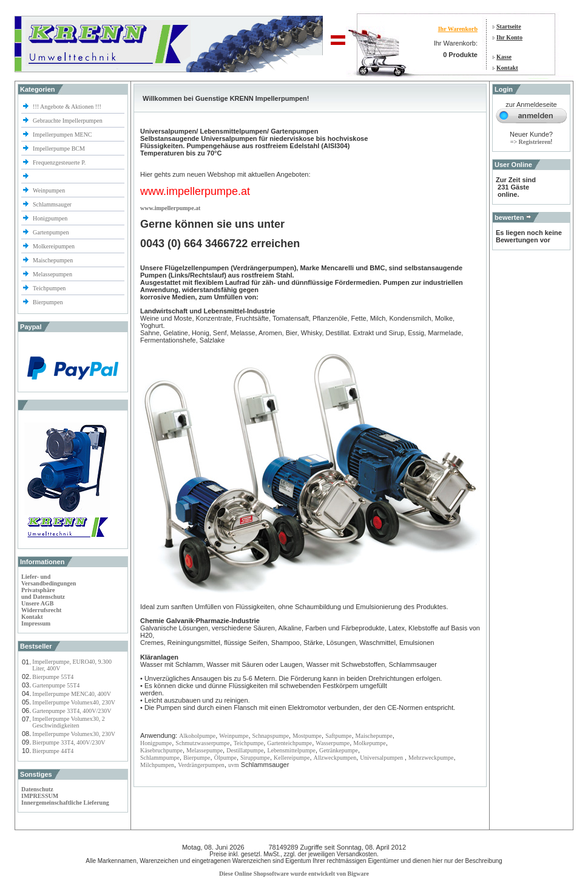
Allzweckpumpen (335, 758)
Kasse (504, 57)
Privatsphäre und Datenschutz (43, 593)
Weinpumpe (234, 736)
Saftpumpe (338, 736)
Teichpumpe (248, 743)
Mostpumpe (307, 736)
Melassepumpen (52, 274)
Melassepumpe (204, 750)
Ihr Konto (509, 37)
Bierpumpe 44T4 (53, 751)
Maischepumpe (374, 736)
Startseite (509, 26)
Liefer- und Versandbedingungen (49, 580)
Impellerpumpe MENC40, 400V (72, 694)
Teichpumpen (49, 288)
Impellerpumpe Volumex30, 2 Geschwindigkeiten (68, 722)
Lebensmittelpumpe (291, 750)
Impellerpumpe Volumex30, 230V (74, 734)
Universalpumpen (382, 758)
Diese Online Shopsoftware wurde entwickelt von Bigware (294, 874)
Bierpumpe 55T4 (53, 677)
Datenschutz (37, 789)
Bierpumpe (197, 758)
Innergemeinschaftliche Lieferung (65, 803)
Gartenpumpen (51, 232)
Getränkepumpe (339, 750)
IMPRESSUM (40, 796)
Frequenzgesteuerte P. (59, 162)
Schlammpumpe (160, 758)
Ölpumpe (225, 758)
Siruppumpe (255, 758)
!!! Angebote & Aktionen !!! (67, 107)
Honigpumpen (50, 218)
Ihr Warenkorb (458, 29)
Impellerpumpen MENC (62, 135)
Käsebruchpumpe (161, 750)
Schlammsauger (52, 204)
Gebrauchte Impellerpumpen (68, 121)
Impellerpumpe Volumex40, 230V (74, 702)
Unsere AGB (37, 603)
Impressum (36, 623)
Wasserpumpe (333, 743)
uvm (234, 765)
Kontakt (507, 68)
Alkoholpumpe (197, 736)
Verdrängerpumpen (201, 765)
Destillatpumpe (245, 750)
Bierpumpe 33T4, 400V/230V (69, 742)
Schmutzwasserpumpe (202, 743)
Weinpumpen (49, 190)
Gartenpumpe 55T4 (56, 685)
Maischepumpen (53, 260)
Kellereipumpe (292, 758)
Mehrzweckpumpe (431, 758)
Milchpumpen (157, 765)
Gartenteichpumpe (289, 743)
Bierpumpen (48, 302)
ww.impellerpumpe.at (172, 208)
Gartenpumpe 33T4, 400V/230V (72, 711)
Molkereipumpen (54, 246)
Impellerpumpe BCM (59, 148)
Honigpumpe (156, 743)
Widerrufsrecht (41, 610)
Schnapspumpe (271, 736)
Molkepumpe (369, 743)
